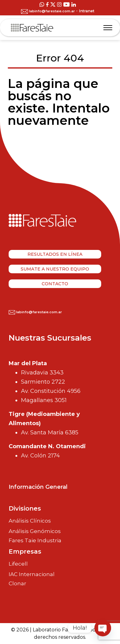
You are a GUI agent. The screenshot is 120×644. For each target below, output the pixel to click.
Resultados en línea (55, 254)
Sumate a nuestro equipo (55, 269)
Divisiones (25, 508)
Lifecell (18, 564)
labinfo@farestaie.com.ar (48, 11)
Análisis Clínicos (30, 521)
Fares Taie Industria (35, 541)
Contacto (55, 284)
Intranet (87, 11)
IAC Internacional (32, 574)
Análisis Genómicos (35, 531)
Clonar (17, 584)
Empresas (25, 551)
